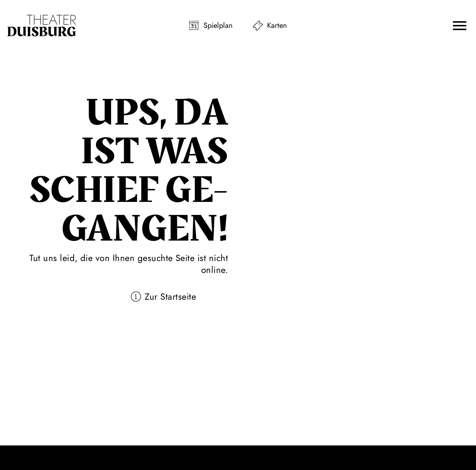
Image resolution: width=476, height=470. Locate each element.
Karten (277, 25)
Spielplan (218, 25)
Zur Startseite (170, 297)
